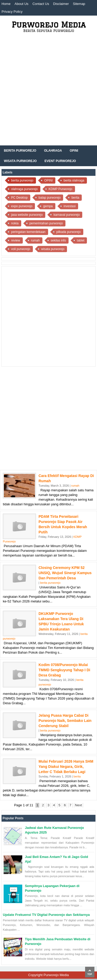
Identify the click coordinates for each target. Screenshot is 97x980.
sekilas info (58, 240)
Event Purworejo (60, 161)
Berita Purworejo (20, 151)
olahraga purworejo (24, 189)
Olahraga (53, 151)
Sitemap (79, 4)
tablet (81, 240)
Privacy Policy (12, 12)
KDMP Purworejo (61, 189)
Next (79, 805)
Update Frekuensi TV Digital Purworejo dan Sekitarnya (46, 915)
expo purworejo (22, 206)
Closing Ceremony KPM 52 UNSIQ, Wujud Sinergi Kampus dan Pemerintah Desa (65, 573)
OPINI (48, 180)
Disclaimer (61, 4)
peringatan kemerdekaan (28, 232)
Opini (74, 151)
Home (6, 4)
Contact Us (41, 4)
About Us (21, 4)
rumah (35, 240)
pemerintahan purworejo (46, 223)
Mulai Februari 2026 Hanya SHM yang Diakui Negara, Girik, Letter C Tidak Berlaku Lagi (66, 767)
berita (75, 198)
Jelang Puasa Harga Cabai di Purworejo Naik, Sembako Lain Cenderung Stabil (65, 721)
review (16, 240)
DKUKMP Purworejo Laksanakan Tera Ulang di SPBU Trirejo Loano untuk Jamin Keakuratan (61, 621)
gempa (48, 206)
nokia (15, 223)
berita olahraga (74, 180)
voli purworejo (21, 249)
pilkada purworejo (69, 232)
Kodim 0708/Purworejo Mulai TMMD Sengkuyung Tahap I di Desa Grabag (64, 670)
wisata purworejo (53, 249)
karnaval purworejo (67, 215)
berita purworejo (22, 180)
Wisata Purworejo (20, 161)
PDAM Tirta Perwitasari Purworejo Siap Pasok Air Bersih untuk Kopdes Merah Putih (63, 524)
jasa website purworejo (27, 215)
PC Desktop (19, 198)
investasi (70, 206)
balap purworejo (50, 198)
